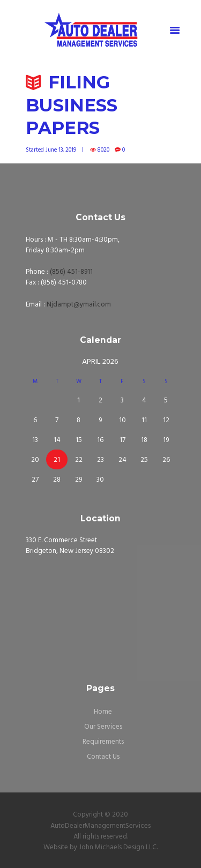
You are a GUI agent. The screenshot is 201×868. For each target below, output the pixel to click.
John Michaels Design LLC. (118, 847)
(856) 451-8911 (71, 272)
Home (103, 712)
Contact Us (103, 757)
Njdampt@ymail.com (79, 305)
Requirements (103, 742)
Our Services (103, 727)
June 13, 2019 (61, 150)
